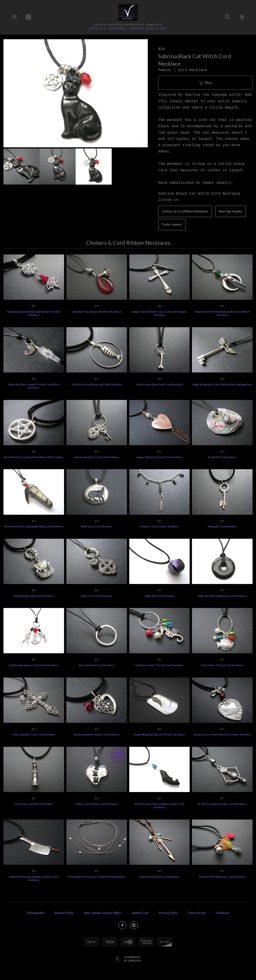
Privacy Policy (168, 913)
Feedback (222, 913)
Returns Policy (64, 913)
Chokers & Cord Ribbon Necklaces (185, 211)
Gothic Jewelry (172, 224)
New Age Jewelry (231, 211)
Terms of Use (197, 913)
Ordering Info (35, 913)
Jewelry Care (140, 913)
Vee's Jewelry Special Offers (102, 913)
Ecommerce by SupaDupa (133, 959)
